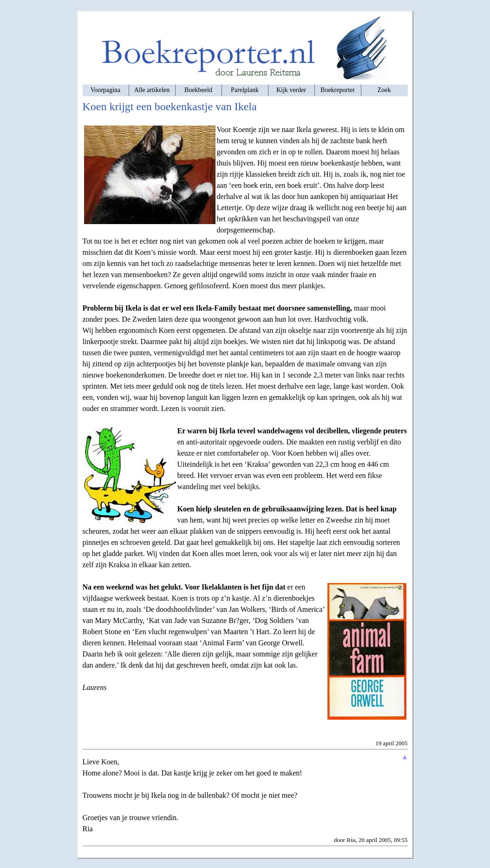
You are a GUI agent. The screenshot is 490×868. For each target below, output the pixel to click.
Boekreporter (338, 90)
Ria (351, 840)
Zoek (384, 90)
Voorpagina (105, 90)
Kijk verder (291, 90)
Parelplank (245, 90)
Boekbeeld (198, 90)
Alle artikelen (152, 90)
